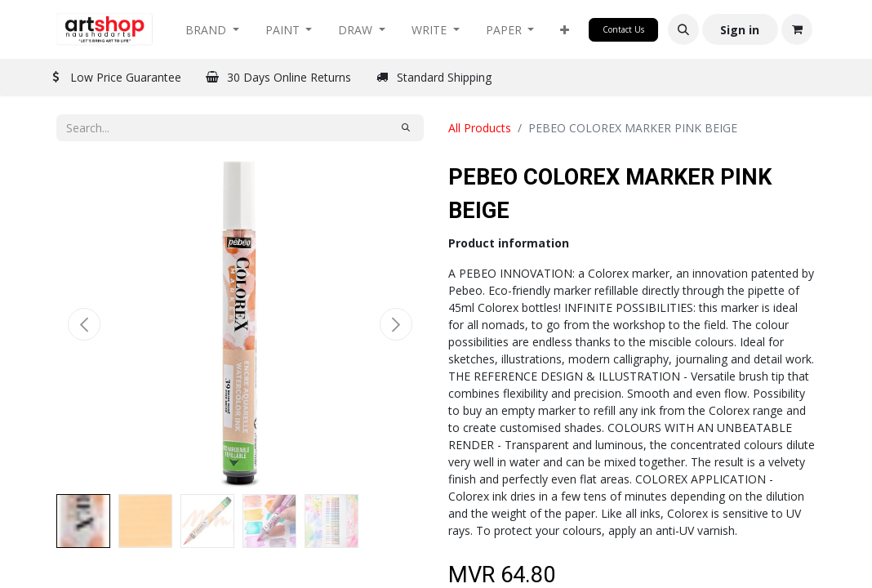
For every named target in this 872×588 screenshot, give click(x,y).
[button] (565, 30)
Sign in (740, 30)
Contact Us (623, 29)
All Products (480, 128)
